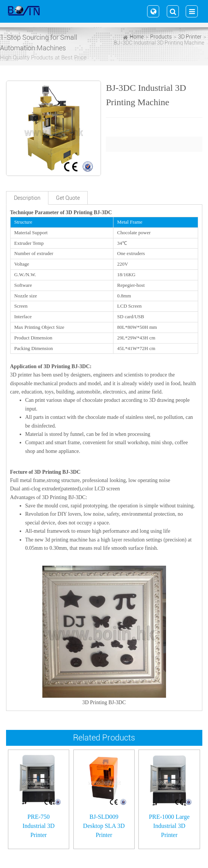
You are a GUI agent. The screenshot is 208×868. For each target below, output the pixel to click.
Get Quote (68, 198)
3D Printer (190, 37)
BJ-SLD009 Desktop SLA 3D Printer (104, 826)
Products (161, 37)
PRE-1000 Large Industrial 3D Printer (169, 826)
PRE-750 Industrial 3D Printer (38, 826)
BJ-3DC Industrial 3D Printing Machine (159, 43)
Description (27, 198)
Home (137, 37)
